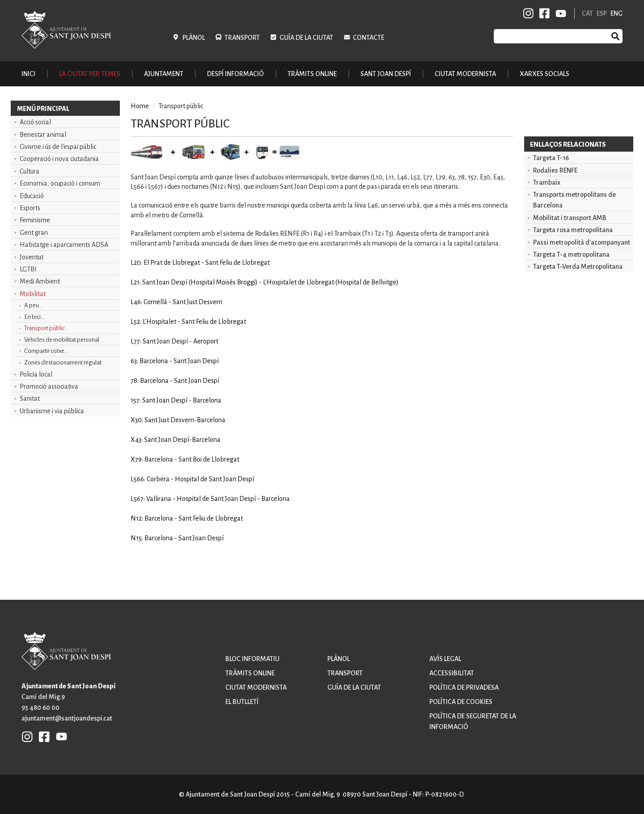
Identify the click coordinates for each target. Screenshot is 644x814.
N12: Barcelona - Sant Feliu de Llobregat (187, 518)
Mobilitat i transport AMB (570, 218)
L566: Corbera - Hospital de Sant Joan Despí (192, 479)
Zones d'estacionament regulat (63, 362)
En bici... (34, 317)
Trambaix (547, 182)
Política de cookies (461, 702)
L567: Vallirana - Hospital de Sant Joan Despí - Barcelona (210, 499)
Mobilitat (33, 294)
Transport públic (44, 328)
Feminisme (35, 220)
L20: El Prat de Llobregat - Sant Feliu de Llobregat (200, 263)
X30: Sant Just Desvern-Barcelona (178, 420)
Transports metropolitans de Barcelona (574, 200)
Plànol (194, 38)
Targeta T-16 (551, 158)
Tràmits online (312, 74)
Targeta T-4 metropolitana (571, 254)
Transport (242, 38)
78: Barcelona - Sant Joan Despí (175, 381)
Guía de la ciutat (306, 38)
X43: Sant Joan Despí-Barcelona (176, 440)
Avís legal (445, 659)
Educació (32, 196)
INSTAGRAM (529, 13)
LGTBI (28, 269)
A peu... (34, 305)
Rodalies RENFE (555, 170)
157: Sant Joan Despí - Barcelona (176, 400)
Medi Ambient (40, 281)
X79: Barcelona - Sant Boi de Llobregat (185, 459)
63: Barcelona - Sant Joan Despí (175, 361)
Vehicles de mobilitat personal (62, 340)
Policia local (36, 374)
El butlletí (242, 702)
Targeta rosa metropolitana (573, 230)
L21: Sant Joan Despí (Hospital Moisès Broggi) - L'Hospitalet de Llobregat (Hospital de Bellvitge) (265, 282)
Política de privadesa (464, 687)
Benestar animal (43, 135)
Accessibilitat (452, 673)
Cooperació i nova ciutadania (59, 159)
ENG (616, 13)
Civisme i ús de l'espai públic (58, 147)
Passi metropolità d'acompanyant (582, 242)
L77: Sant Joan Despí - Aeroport (174, 341)
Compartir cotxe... (46, 351)
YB (559, 13)
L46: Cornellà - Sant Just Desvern (176, 302)
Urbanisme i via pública (52, 411)
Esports (30, 208)
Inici (28, 74)
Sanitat (30, 399)
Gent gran (34, 233)
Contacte (369, 38)
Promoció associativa (49, 386)
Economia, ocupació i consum (60, 183)
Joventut (32, 257)
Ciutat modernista (256, 687)
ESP (602, 13)
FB (543, 13)
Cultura (30, 171)
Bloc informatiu (252, 659)
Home (140, 106)
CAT (587, 13)
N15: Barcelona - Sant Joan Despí (177, 538)
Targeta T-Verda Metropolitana (578, 267)
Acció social (35, 122)
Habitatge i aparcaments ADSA (64, 245)
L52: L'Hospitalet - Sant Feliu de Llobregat (188, 322)
